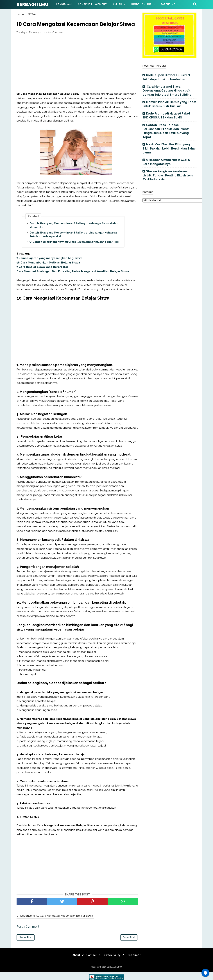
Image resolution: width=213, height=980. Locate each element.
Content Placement (92, 4)
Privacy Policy (112, 963)
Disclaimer (136, 963)
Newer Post (26, 946)
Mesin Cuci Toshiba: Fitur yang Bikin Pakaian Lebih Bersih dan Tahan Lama (169, 148)
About (74, 963)
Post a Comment (28, 935)
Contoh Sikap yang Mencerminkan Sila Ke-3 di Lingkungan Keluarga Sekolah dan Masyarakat (73, 243)
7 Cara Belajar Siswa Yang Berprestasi (43, 275)
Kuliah (118, 4)
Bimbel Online (141, 4)
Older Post (129, 946)
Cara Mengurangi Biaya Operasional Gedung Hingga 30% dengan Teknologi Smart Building (167, 91)
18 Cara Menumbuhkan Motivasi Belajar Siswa (48, 271)
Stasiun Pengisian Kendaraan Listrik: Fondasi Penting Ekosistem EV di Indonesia (168, 175)
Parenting (168, 4)
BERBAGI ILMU (32, 4)
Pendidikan (64, 4)
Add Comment (55, 40)
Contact (91, 963)
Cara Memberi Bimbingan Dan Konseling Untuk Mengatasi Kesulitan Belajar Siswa (73, 280)
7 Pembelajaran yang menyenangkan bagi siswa (50, 266)
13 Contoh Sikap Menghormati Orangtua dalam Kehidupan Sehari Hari (74, 250)
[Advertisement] (77, 71)
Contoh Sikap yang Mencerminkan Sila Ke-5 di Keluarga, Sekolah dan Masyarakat (74, 233)
